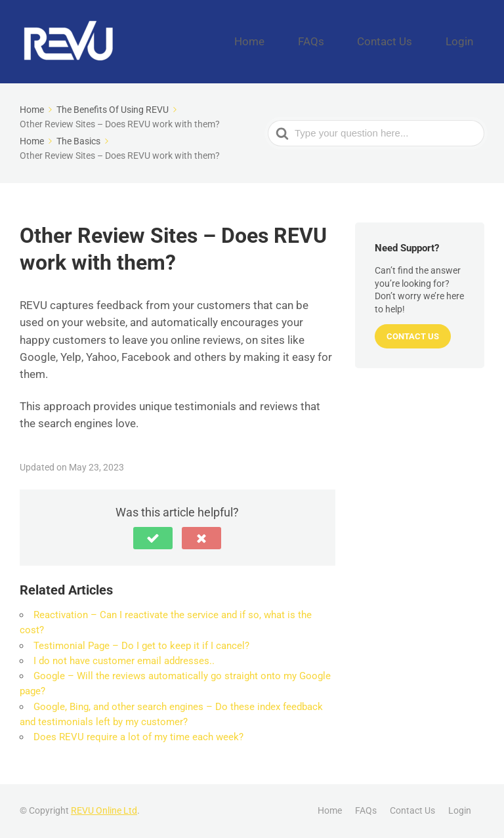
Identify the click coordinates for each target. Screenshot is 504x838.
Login (467, 41)
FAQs (352, 41)
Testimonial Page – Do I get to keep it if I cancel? (141, 646)
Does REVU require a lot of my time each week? (138, 737)
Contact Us (409, 41)
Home (306, 41)
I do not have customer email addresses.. (124, 661)
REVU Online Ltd (104, 810)
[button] (153, 538)
